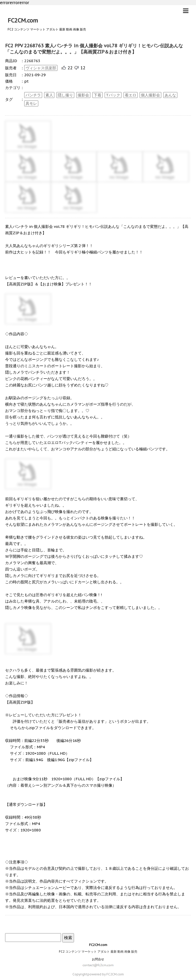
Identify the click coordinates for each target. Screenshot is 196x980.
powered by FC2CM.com (106, 974)
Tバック (113, 95)
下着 (97, 95)
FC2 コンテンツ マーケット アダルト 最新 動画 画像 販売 (98, 951)
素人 (49, 95)
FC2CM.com (23, 20)
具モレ (31, 103)
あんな (170, 95)
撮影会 (83, 95)
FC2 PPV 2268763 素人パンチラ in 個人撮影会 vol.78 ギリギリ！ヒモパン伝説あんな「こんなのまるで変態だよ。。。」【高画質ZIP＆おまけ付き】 (94, 49)
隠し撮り (65, 95)
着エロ (131, 95)
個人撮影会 (150, 95)
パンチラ (33, 95)
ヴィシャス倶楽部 (41, 68)
